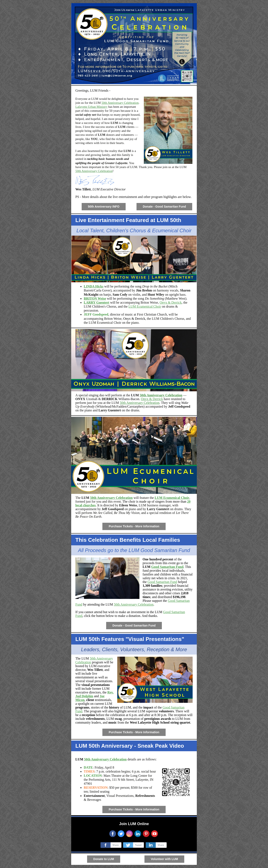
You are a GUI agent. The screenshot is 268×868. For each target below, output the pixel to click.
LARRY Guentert (97, 302)
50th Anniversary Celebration (120, 103)
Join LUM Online (134, 824)
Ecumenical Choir (109, 323)
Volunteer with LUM (164, 859)
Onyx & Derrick (171, 302)
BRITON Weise (95, 299)
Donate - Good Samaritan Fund (164, 207)
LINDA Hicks (94, 286)
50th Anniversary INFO (104, 207)
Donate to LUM (104, 859)
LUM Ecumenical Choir (145, 306)
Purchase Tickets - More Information (134, 526)
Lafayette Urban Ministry (91, 107)
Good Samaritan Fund (167, 567)
